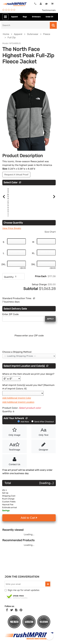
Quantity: (9, 273)
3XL (33, 260)
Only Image (15, 427)
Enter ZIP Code (10, 310)
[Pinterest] (21, 606)
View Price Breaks (12, 224)
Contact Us (15, 456)
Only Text (44, 427)
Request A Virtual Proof (16, 175)
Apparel (14, 17)
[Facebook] (7, 606)
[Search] (26, 25)
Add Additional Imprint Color (17, 394)
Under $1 (49, 17)
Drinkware (36, 17)
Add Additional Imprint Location (18, 398)
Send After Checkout (43, 417)
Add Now (24, 417)
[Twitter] (12, 606)
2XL (3, 260)
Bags (25, 17)
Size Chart (50, 227)
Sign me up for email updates (24, 586)
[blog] (16, 606)
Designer (44, 442)
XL (33, 249)
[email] (25, 580)
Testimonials (49, 10)
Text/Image (15, 442)
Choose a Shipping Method (17, 348)
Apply (50, 314)
